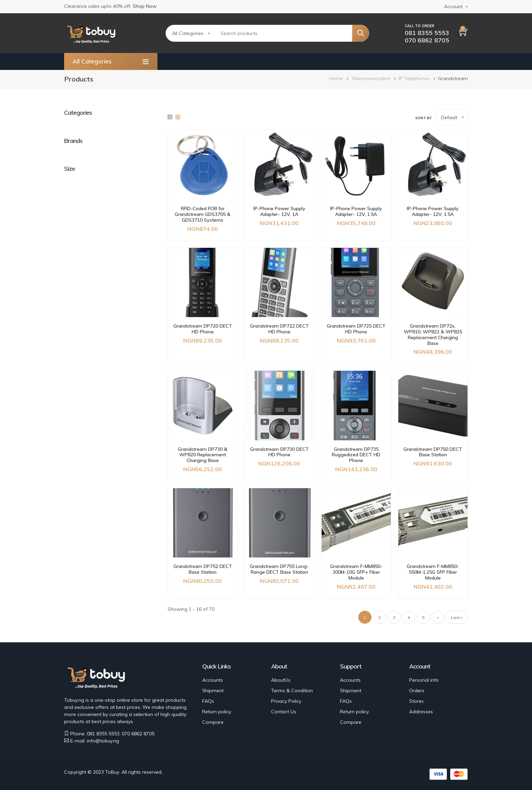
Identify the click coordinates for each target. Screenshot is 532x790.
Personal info (424, 680)
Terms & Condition (292, 691)
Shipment (213, 691)
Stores (416, 701)
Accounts (213, 680)
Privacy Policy (286, 701)
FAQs (208, 701)
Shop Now (145, 6)
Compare (213, 722)
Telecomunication (371, 78)
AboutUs (281, 680)
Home (336, 78)
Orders (417, 691)
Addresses (421, 712)
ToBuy (112, 772)
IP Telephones (414, 78)
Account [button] (453, 6)
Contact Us (284, 712)
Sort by (423, 118)
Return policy (217, 712)
